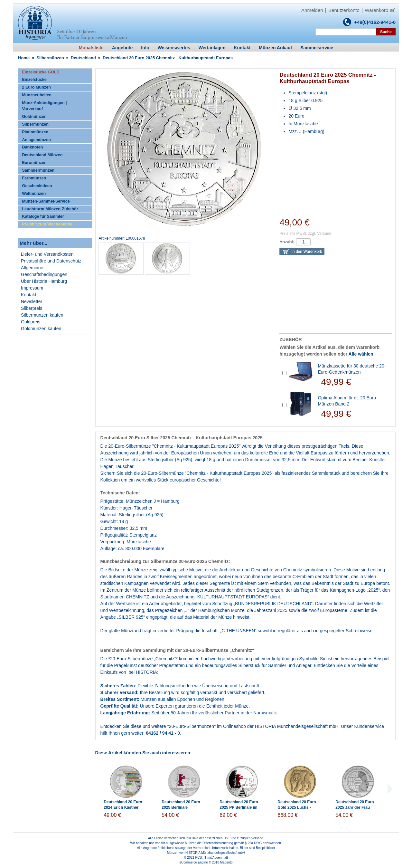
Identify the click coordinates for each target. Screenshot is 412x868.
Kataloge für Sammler (43, 216)
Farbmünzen (34, 178)
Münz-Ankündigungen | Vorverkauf (44, 106)
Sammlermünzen (38, 170)
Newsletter (32, 301)
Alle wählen (361, 354)
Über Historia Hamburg (44, 281)
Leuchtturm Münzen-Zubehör (50, 209)
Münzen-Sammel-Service (46, 201)
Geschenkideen (37, 186)
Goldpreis (31, 322)
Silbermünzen (50, 58)
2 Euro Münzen (36, 87)
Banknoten (32, 147)
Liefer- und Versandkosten (47, 254)
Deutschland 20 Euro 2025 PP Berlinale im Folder (239, 807)
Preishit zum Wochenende (47, 224)
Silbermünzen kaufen (42, 315)
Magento (226, 862)
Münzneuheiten (37, 95)
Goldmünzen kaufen (41, 329)
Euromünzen (34, 163)
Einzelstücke (34, 80)
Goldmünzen (34, 117)
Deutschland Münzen (42, 155)
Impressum (32, 288)
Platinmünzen (35, 132)
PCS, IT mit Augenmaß (212, 858)
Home (24, 58)
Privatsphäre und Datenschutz (51, 261)
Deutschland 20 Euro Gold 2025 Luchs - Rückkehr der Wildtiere (299, 807)
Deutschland (83, 58)
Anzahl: (287, 242)
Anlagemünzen (36, 140)
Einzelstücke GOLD (41, 72)
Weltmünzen (34, 194)
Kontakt (28, 295)
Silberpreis (32, 308)
